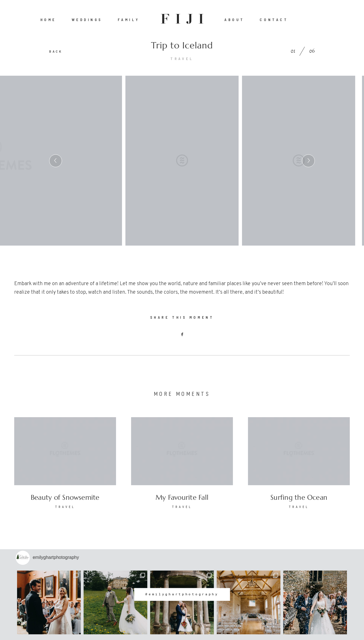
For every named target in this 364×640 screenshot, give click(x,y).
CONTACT (274, 20)
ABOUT (234, 20)
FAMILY (129, 20)
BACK (56, 52)
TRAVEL (182, 59)
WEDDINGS (87, 20)
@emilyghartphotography (182, 594)
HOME (48, 20)
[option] (182, 161)
